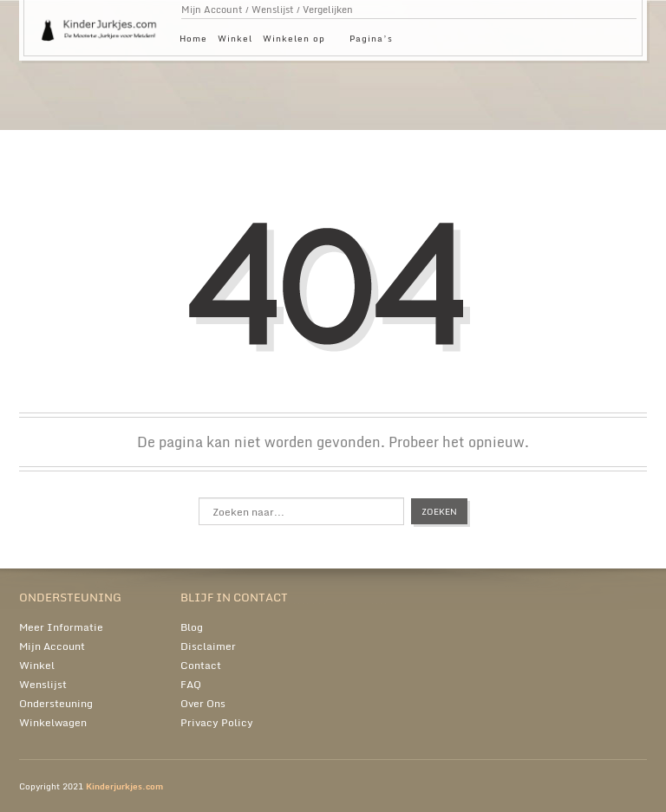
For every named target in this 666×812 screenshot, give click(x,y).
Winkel (235, 38)
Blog (192, 627)
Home (193, 38)
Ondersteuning (56, 703)
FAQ (191, 684)
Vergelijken (328, 10)
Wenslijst (273, 10)
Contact (201, 665)
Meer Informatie (61, 627)
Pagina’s (375, 41)
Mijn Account (212, 10)
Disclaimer (208, 646)
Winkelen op (298, 41)
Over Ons (203, 703)
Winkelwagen (53, 722)
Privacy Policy (217, 722)
